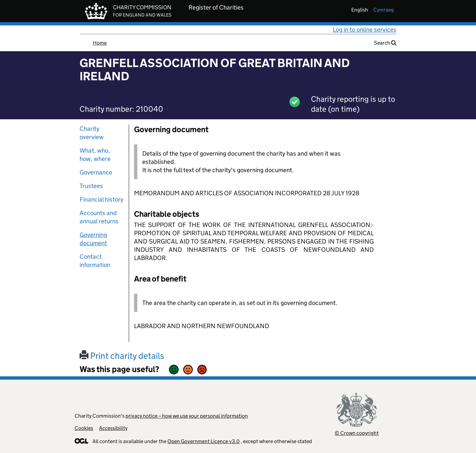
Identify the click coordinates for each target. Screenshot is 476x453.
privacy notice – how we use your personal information (187, 416)
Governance (96, 172)
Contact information (95, 261)
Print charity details (122, 356)
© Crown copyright (357, 433)
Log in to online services (365, 30)
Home (100, 43)
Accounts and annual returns (99, 217)
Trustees (91, 186)
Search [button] (385, 43)
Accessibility (113, 428)
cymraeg (384, 10)
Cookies (84, 428)
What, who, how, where (95, 155)
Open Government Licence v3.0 (204, 441)
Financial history (102, 199)
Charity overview (92, 133)
